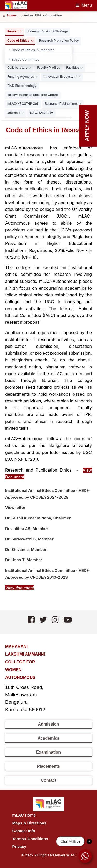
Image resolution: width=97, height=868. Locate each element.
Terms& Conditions (30, 839)
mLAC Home (24, 815)
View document (20, 588)
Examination (48, 752)
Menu (87, 5)
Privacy (19, 847)
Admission (49, 724)
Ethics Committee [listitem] (26, 59)
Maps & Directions (29, 823)
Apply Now (87, 126)
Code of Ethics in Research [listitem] (33, 50)
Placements (48, 766)
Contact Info (24, 831)
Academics (48, 738)
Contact (49, 780)
